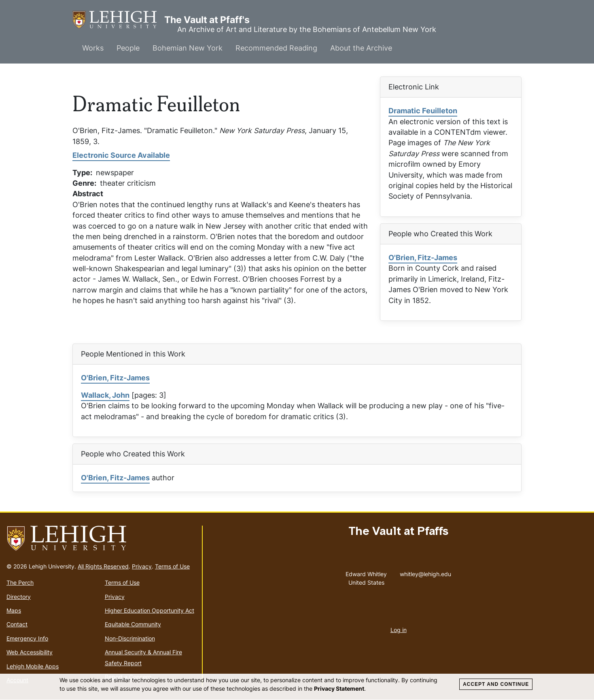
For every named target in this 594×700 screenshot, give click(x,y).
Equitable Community (133, 624)
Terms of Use (172, 566)
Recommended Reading (276, 48)
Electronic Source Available (121, 155)
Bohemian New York (188, 48)
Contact (17, 624)
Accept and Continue (496, 684)
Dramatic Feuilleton (423, 111)
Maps (14, 610)
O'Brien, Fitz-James (423, 258)
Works (93, 48)
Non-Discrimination (130, 638)
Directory (19, 597)
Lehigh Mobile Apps (33, 666)
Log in (399, 630)
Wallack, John (105, 395)
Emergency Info (27, 638)
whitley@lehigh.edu (425, 572)
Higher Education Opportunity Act (150, 610)
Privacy (142, 566)
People (128, 48)
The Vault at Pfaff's (118, 20)
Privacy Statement (339, 688)
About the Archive (361, 48)
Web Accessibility (30, 652)
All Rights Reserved (103, 566)
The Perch (20, 582)
